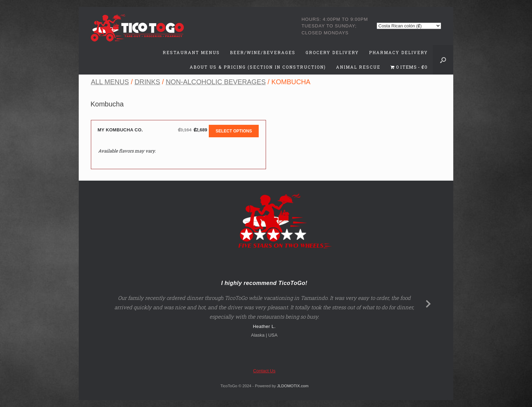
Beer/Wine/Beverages (263, 52)
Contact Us (264, 371)
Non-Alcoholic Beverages (216, 82)
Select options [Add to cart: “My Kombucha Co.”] (234, 131)
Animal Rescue (358, 67)
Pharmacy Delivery (398, 52)
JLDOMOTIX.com (293, 386)
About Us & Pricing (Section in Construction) (258, 67)
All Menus (110, 82)
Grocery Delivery (332, 52)
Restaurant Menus (191, 52)
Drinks (147, 82)
